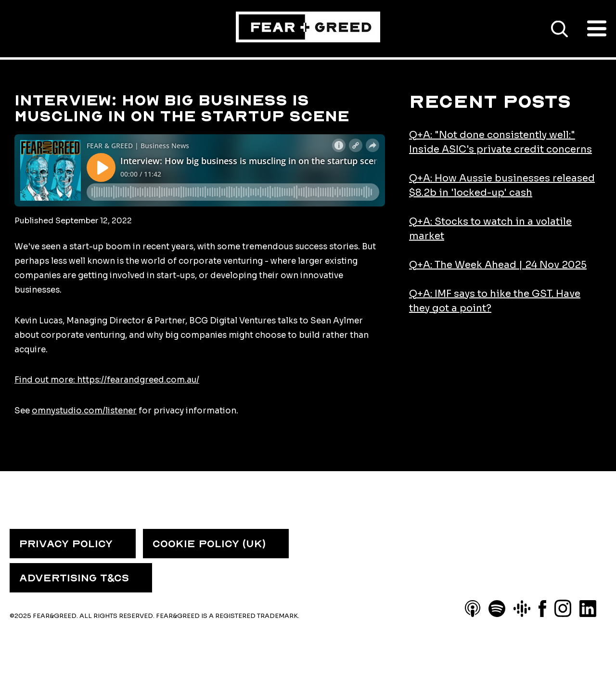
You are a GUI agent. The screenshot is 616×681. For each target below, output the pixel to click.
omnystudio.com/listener (84, 411)
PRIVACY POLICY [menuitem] (66, 544)
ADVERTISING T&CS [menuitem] (74, 578)
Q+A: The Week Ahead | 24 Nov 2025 (498, 265)
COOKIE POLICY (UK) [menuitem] (209, 544)
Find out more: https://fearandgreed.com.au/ (107, 380)
